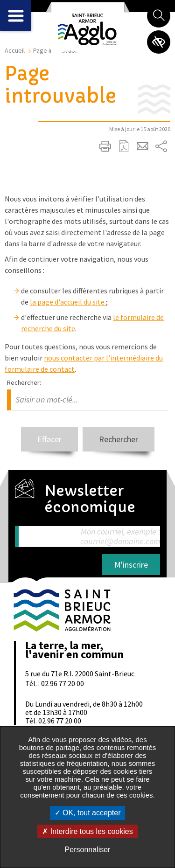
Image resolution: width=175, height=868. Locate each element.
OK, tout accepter (88, 813)
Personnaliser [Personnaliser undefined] (88, 850)
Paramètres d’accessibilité (159, 42)
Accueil (15, 50)
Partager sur (161, 146)
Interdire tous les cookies (87, 831)
